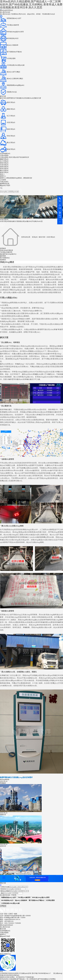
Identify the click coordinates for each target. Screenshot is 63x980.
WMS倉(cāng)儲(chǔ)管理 (40, 897)
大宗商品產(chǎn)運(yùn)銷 (10, 903)
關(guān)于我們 (5, 185)
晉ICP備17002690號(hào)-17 (41, 973)
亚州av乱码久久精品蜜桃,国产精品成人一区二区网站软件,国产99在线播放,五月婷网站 (28, 979)
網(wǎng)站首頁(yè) (6, 10)
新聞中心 (3, 176)
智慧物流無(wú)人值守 (8, 897)
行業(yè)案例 (4, 155)
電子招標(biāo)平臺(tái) (36, 900)
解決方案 (3, 96)
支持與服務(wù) (5, 153)
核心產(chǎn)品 (5, 12)
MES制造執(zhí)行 (7, 900)
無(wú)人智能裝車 (20, 900)
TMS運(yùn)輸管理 (23, 897)
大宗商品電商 (50, 900)
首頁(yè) (35, 237)
